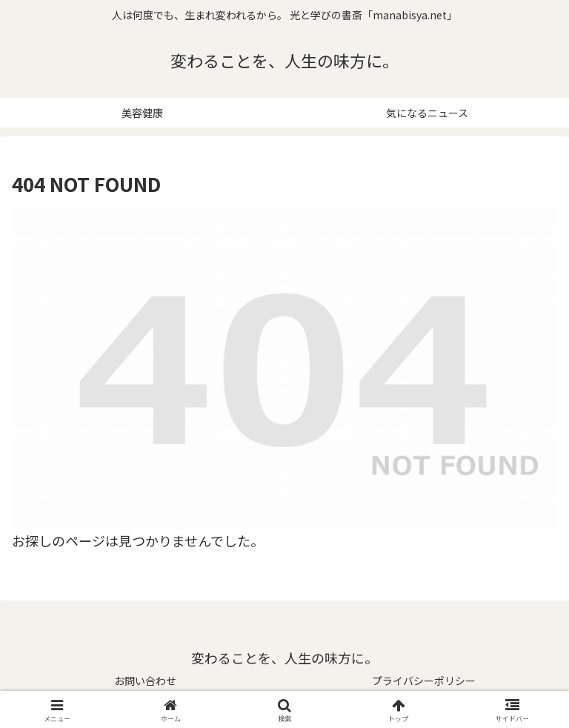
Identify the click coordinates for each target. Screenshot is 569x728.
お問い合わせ (145, 681)
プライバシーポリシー (424, 681)
